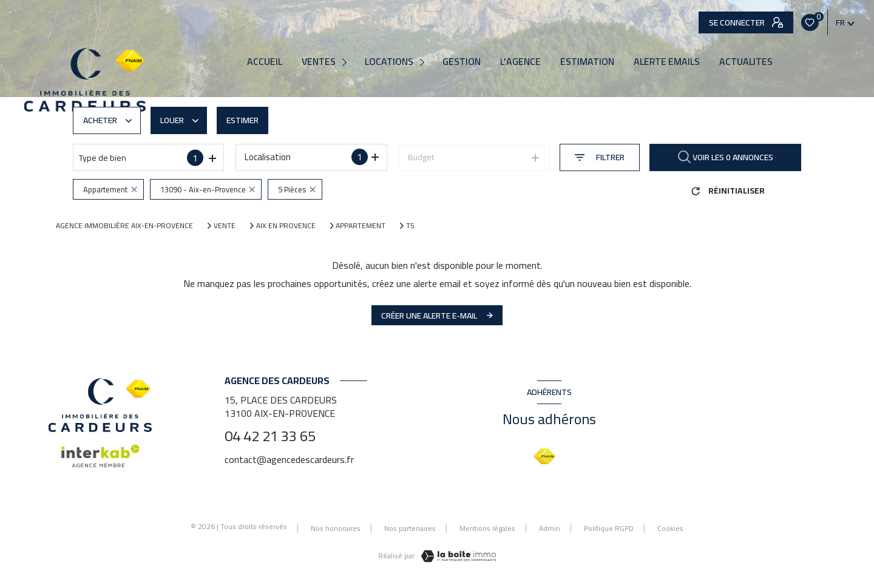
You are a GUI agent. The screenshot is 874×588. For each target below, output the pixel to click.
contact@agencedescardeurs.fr (289, 459)
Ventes (319, 62)
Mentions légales (487, 528)
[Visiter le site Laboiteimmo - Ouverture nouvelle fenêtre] (457, 556)
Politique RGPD (609, 528)
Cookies (670, 529)
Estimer (242, 120)
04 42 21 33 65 (270, 436)
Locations (389, 62)
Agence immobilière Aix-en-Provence (124, 225)
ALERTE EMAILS (667, 62)
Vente (225, 226)
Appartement (361, 226)
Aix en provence (286, 226)
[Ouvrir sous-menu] (346, 62)
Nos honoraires (336, 528)
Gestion (462, 62)
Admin (550, 528)
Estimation (587, 62)
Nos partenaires (410, 528)
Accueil (265, 62)
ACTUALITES (746, 62)
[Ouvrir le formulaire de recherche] (600, 157)
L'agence (520, 62)
